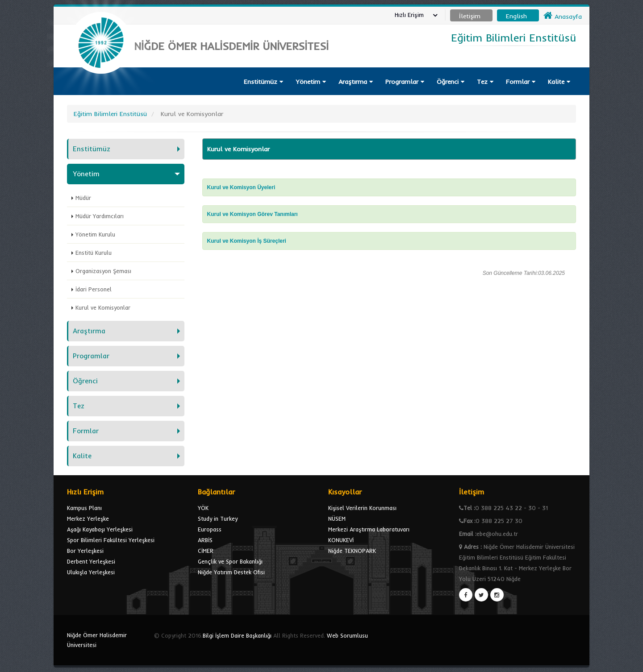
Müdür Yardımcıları (100, 216)
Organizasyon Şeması (103, 271)
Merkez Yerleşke (88, 519)
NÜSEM (337, 519)
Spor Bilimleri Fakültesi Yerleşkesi (111, 540)
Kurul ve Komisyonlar (103, 307)
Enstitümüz (263, 82)
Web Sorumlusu (347, 635)
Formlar (521, 82)
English (516, 16)
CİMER (206, 551)
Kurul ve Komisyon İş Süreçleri (247, 241)
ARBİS (205, 540)
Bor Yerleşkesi (85, 551)
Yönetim (311, 82)
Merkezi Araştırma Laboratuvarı (369, 529)
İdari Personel (94, 289)
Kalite (559, 82)
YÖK (203, 508)
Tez (485, 82)
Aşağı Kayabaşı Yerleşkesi (100, 529)
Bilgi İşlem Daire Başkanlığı (237, 635)
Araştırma (356, 82)
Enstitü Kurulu (94, 253)
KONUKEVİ (341, 540)
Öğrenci (451, 82)
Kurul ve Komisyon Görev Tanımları (253, 214)
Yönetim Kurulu (95, 234)
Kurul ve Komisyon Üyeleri (241, 187)
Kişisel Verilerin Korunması (362, 508)
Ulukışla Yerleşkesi (91, 572)
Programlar (405, 82)
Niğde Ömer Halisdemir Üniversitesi (97, 640)
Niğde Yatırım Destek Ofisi (231, 572)
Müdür (83, 198)
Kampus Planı (84, 508)
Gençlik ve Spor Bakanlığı (230, 561)
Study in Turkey (218, 519)
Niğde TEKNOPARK (352, 551)
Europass (210, 529)
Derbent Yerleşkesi (91, 561)
